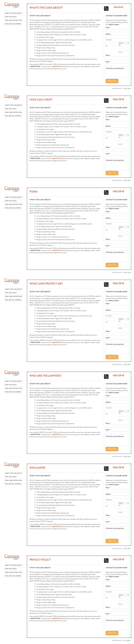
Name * (108, 28)
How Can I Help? (11, 17)
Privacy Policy (117, 88)
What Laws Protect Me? (14, 20)
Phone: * (108, 55)
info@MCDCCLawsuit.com (60, 66)
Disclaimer (127, 88)
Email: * (108, 62)
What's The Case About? (14, 13)
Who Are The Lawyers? (13, 24)
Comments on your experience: (115, 68)
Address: (108, 34)
